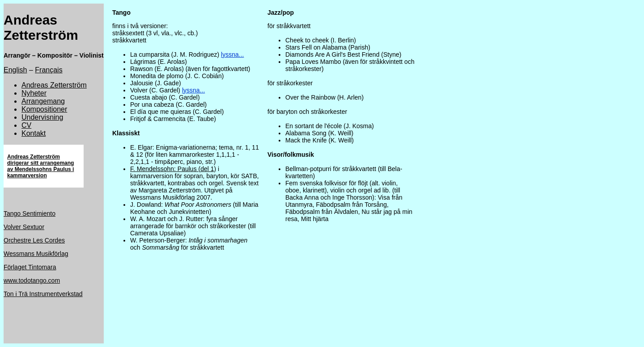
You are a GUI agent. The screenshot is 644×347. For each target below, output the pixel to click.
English (15, 70)
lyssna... (232, 54)
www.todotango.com (32, 280)
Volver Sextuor (24, 227)
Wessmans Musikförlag (36, 254)
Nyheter (34, 93)
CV (26, 125)
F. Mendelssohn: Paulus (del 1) (173, 169)
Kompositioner (44, 109)
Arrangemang (43, 101)
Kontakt (34, 133)
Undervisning (42, 117)
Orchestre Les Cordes (34, 240)
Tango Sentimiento (30, 213)
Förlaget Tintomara (30, 267)
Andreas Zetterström (54, 85)
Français (49, 70)
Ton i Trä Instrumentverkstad (43, 294)
